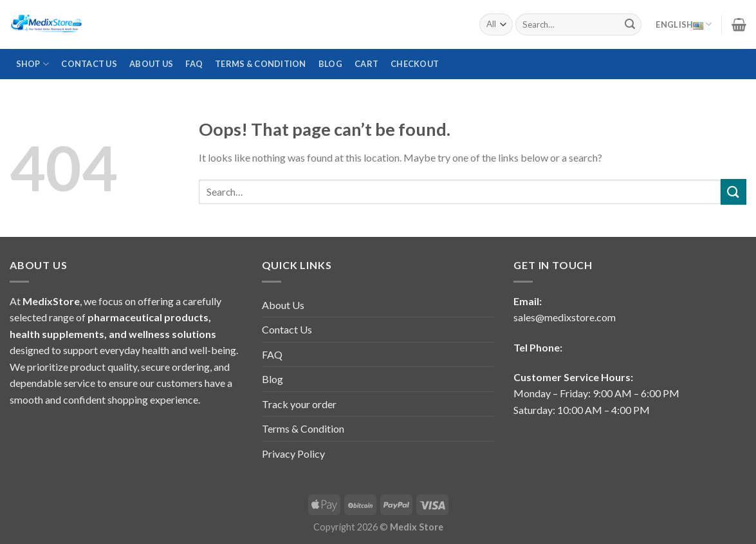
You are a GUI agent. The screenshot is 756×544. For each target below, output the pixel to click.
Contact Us (89, 64)
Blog (330, 64)
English (684, 24)
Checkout (415, 64)
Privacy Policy (293, 454)
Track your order (299, 404)
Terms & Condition (260, 64)
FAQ (194, 64)
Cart (366, 64)
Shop (32, 64)
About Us (151, 64)
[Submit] (630, 24)
